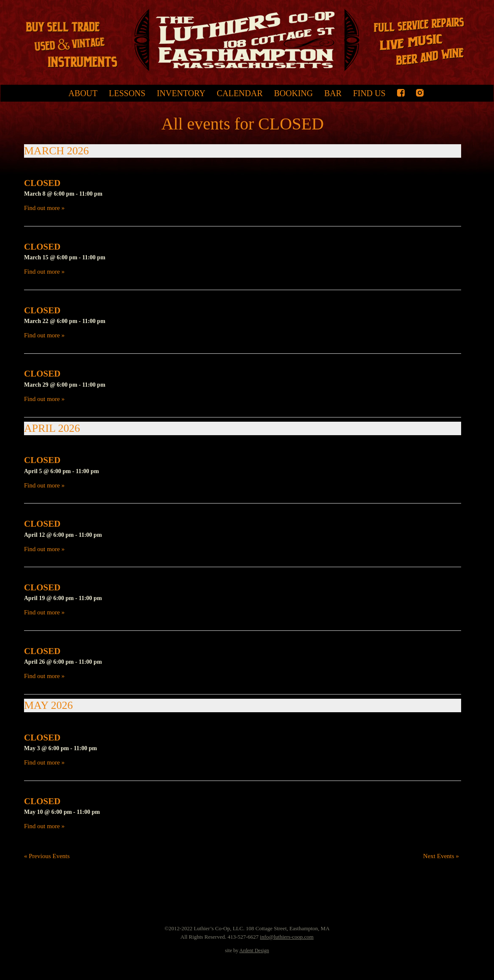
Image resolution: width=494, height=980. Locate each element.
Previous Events (47, 856)
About (83, 93)
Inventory (181, 93)
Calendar (240, 93)
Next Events (441, 856)
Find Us (369, 93)
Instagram (420, 93)
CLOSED (42, 183)
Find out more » (44, 208)
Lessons (127, 93)
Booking (293, 93)
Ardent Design (254, 950)
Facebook (401, 93)
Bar (333, 93)
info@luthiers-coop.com (287, 937)
